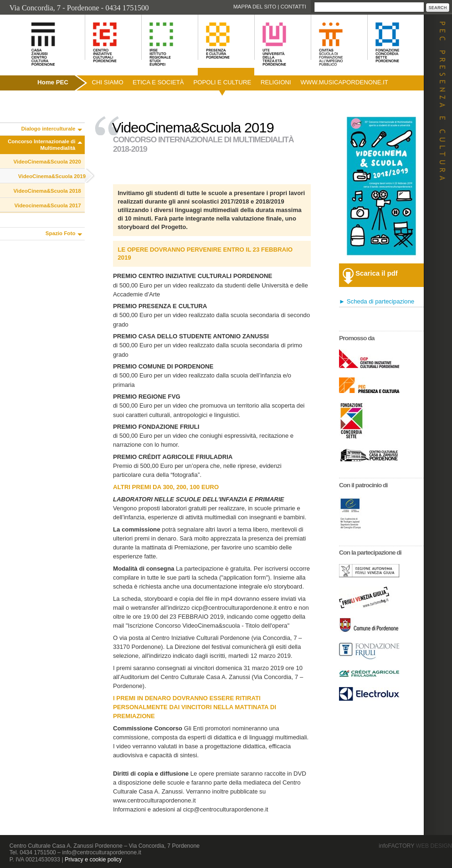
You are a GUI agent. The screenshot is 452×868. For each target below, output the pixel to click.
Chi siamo (108, 82)
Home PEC (53, 82)
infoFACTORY (416, 846)
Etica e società (158, 82)
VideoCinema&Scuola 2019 (52, 176)
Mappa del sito (254, 7)
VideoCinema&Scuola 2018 (47, 191)
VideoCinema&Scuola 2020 (47, 162)
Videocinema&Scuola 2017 (48, 205)
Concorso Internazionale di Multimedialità (41, 145)
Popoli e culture (222, 82)
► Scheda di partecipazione (377, 301)
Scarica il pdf (377, 273)
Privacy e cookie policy (93, 860)
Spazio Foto (61, 233)
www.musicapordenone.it (344, 82)
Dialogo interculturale (48, 129)
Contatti (293, 7)
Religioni (276, 82)
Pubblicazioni (25, 102)
